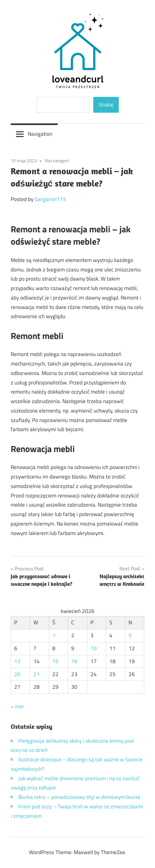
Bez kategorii (57, 161)
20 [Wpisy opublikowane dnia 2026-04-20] (17, 674)
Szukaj (106, 104)
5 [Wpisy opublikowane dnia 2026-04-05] (130, 635)
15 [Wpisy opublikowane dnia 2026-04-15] (55, 661)
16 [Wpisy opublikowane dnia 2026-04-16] (74, 661)
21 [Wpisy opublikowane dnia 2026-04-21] (37, 674)
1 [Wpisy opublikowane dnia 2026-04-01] (54, 635)
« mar (17, 706)
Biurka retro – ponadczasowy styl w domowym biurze (79, 797)
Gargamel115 (50, 199)
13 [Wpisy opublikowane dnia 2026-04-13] (17, 661)
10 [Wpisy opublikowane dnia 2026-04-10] (94, 648)
